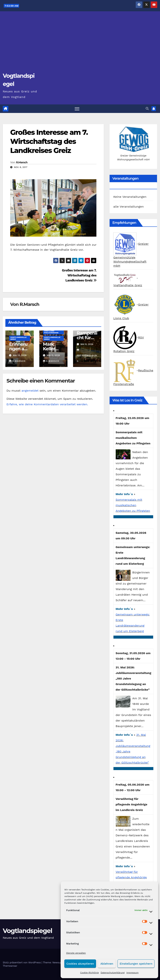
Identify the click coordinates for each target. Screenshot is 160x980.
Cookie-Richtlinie (90, 973)
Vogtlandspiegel (27, 931)
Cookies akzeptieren (80, 964)
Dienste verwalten (76, 953)
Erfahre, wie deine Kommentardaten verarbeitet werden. (47, 404)
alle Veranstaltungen (128, 207)
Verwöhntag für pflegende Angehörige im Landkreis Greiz (131, 877)
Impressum (133, 973)
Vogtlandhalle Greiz (18, 338)
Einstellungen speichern (136, 964)
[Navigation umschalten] (77, 109)
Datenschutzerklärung (113, 973)
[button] (147, 109)
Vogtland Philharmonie (51, 332)
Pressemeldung (87, 356)
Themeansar (10, 966)
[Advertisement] (80, 44)
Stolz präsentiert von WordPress (22, 963)
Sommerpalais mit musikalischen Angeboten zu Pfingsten (133, 505)
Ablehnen (107, 964)
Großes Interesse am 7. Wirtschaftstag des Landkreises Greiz (49, 141)
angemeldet (30, 391)
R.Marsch (22, 162)
